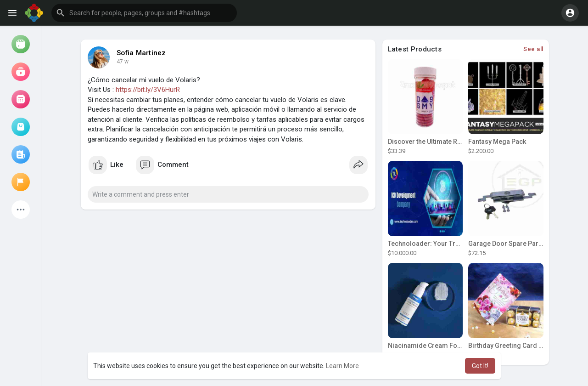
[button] (144, 13)
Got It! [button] (480, 366)
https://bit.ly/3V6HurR (148, 90)
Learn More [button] (342, 366)
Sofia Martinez (141, 53)
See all (533, 49)
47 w (123, 62)
